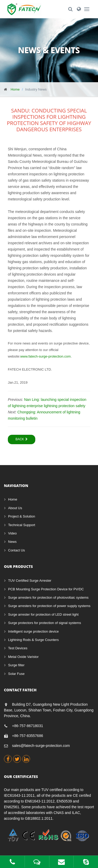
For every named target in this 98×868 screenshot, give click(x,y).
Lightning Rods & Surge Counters (33, 640)
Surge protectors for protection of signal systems (45, 623)
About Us (15, 508)
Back (22, 439)
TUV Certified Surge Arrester (30, 581)
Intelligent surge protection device (33, 631)
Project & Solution (22, 516)
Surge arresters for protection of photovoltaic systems (48, 598)
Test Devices (18, 648)
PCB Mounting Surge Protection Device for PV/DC (46, 589)
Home (15, 89)
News (12, 542)
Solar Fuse (16, 674)
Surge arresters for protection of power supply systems (49, 606)
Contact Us (16, 550)
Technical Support (22, 525)
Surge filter (16, 665)
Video (12, 533)
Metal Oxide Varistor (23, 657)
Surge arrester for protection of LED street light (43, 614)
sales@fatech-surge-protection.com (41, 746)
